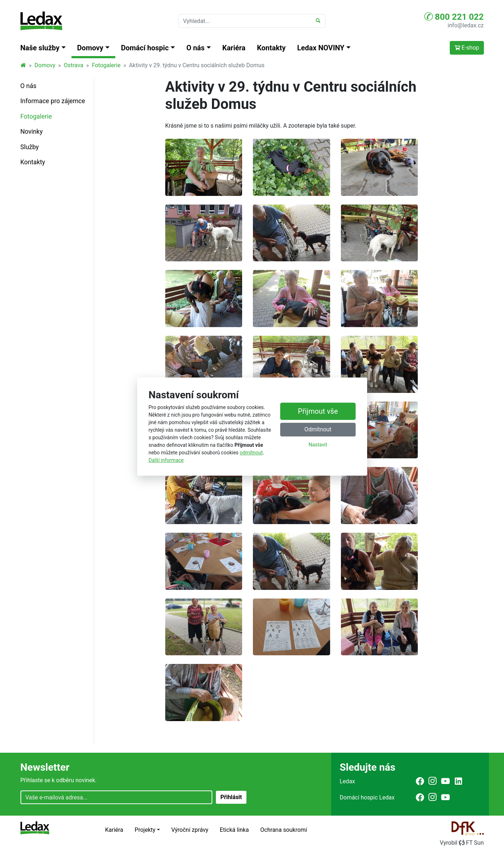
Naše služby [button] (40, 48)
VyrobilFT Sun (462, 843)
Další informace (166, 460)
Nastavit (318, 445)
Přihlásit (231, 797)
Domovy (45, 65)
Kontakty (271, 48)
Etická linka (234, 830)
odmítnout (251, 453)
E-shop (467, 48)
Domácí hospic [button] (145, 48)
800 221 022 (454, 17)
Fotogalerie (106, 65)
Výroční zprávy (190, 830)
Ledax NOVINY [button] (321, 48)
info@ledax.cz (466, 25)
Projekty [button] (145, 830)
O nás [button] (196, 48)
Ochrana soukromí (284, 830)
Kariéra (234, 48)
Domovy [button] (90, 48)
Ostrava (73, 65)
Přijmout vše (318, 411)
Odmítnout (318, 429)
